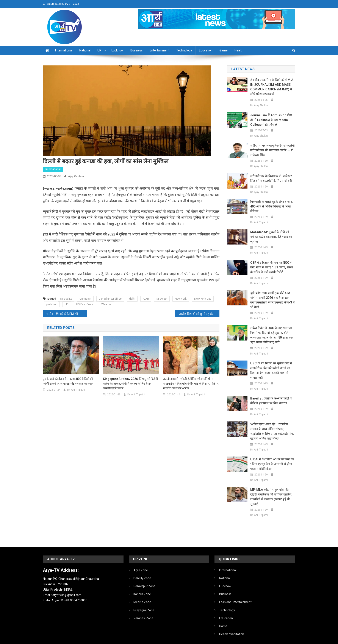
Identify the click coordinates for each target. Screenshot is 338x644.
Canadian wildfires (110, 299)
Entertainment (160, 50)
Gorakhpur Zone (144, 577)
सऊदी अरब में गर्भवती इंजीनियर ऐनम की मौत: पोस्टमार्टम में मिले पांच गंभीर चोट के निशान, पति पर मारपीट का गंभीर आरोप (191, 384)
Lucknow (117, 50)
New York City (203, 299)
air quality (66, 299)
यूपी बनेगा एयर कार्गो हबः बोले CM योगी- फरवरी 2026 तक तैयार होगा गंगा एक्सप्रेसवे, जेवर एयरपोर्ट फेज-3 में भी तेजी (273, 300)
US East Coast (85, 304)
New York (181, 299)
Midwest (162, 299)
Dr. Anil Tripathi (76, 390)
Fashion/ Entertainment (235, 593)
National (85, 50)
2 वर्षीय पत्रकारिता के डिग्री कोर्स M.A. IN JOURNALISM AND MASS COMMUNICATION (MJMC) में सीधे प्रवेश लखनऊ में (272, 87)
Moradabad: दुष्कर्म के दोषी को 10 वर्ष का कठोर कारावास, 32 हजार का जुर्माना (271, 237)
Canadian (85, 299)
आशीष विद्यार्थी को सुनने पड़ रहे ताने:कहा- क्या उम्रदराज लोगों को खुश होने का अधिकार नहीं (199, 314)
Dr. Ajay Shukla (259, 105)
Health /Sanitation (232, 625)
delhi (132, 299)
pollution (52, 304)
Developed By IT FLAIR (282, 639)
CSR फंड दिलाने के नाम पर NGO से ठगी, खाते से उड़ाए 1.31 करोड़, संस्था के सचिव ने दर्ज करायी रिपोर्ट (273, 267)
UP (99, 50)
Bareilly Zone (142, 569)
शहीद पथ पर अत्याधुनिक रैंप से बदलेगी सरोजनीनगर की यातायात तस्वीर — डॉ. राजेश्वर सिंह (271, 150)
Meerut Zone (142, 593)
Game (224, 50)
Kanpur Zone (142, 585)
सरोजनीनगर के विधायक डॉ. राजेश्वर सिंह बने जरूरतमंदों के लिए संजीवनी (273, 178)
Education (206, 50)
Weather (106, 304)
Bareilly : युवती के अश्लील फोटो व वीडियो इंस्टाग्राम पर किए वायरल (270, 396)
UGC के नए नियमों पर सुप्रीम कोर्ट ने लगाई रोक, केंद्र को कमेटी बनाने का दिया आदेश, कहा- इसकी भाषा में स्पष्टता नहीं (272, 368)
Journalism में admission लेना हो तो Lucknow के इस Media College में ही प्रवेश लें (272, 120)
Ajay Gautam (76, 176)
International (64, 50)
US (67, 304)
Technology (184, 50)
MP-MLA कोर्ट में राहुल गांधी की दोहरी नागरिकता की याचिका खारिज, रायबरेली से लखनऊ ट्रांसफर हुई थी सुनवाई (272, 490)
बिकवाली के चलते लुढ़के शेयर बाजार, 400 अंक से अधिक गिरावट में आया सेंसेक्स (270, 206)
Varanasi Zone (143, 609)
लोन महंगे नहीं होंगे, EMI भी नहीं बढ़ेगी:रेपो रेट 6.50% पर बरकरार (68, 314)
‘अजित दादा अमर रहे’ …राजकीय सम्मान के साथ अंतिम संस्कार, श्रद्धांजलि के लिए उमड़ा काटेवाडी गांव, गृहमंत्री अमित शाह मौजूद (272, 427)
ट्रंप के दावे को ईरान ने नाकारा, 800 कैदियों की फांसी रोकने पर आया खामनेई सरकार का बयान (68, 381)
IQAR (146, 299)
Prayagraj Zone (144, 601)
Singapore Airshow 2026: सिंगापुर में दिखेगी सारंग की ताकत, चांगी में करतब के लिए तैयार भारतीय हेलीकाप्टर (131, 384)
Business (137, 50)
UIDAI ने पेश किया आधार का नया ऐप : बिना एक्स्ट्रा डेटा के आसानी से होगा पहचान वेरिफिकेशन (272, 459)
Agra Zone (141, 561)
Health (239, 50)
